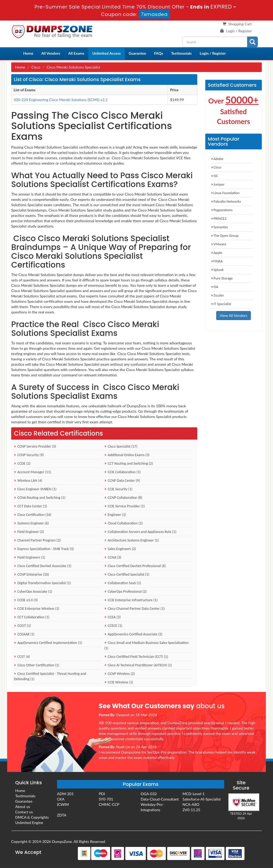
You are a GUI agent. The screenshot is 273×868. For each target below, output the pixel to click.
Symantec (220, 227)
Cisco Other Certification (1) (37, 665)
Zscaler (218, 295)
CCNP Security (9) (29, 455)
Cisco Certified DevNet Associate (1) (43, 566)
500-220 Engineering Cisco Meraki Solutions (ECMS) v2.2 (61, 100)
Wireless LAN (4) (28, 481)
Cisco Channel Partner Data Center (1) (135, 609)
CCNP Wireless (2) (120, 674)
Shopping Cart (240, 24)
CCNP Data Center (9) (122, 481)
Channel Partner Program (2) (37, 540)
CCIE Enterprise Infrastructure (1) (131, 600)
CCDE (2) (22, 463)
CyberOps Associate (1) (33, 592)
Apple (217, 253)
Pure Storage (222, 278)
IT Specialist (221, 304)
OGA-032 (149, 794)
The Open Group (225, 236)
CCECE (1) (113, 626)
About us (23, 807)
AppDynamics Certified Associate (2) (133, 634)
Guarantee (137, 53)
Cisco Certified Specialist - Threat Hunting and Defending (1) (50, 676)
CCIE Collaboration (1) (123, 472)
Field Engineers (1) (30, 557)
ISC (214, 176)
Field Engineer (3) (29, 532)
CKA (61, 799)
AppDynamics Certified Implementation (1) (48, 643)
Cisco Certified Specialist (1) (127, 574)
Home (28, 53)
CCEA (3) (113, 617)
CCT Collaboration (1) (32, 617)
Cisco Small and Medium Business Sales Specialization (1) (146, 645)
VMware (219, 244)
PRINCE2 (219, 219)
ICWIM (63, 804)
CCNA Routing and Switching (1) (40, 498)
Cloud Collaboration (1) (123, 523)
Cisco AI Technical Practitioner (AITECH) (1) (138, 665)
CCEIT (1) (22, 626)
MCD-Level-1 (193, 794)
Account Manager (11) (33, 472)
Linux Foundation (225, 193)
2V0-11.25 (191, 810)
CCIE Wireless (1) (119, 682)
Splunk (217, 270)
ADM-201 (65, 794)
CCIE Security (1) (118, 489)
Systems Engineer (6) (31, 523)
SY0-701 (106, 799)
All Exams (76, 53)
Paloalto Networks (226, 202)
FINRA (217, 261)
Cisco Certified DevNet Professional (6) (135, 566)
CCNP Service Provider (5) (35, 446)
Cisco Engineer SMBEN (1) (35, 489)
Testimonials (181, 53)
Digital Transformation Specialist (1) (42, 583)
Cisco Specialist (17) (121, 446)
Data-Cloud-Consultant (160, 799)
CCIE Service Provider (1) (125, 506)
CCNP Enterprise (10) (31, 574)
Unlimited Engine (29, 823)
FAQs (159, 53)
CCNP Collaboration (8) (123, 498)
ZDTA (62, 815)
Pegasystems (222, 210)
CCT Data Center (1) (31, 506)
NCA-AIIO (191, 804)
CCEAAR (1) (24, 634)
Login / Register (239, 31)
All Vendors (51, 53)
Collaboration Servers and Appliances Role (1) (140, 532)
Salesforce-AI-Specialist (202, 799)
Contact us (24, 812)
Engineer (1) (115, 515)
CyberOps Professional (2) (125, 592)
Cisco (36, 67)
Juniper (218, 184)
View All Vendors (234, 315)
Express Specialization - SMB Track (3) (44, 549)
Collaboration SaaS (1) (123, 583)
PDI (102, 794)
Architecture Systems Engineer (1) (132, 540)
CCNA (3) (113, 557)
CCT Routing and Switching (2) (129, 463)
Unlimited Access (106, 53)
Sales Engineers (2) (120, 549)
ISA (215, 287)
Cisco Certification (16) (33, 515)
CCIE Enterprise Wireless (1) (37, 609)
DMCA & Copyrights (32, 817)
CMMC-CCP (109, 804)
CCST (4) (22, 657)
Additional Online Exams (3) (127, 455)
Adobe (217, 159)
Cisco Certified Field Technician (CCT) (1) (136, 657)
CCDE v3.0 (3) (26, 600)
